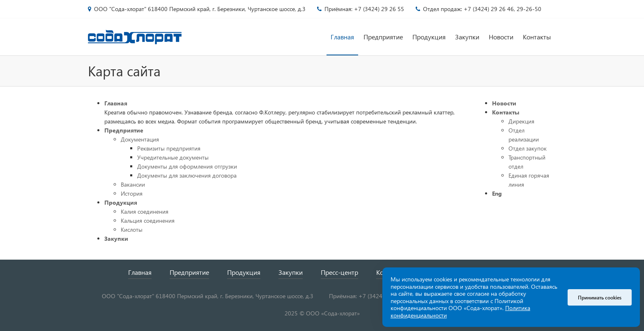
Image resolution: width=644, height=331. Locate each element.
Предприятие (383, 37)
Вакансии (133, 184)
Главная (342, 37)
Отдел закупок (528, 148)
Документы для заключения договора (187, 175)
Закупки (467, 37)
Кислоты (132, 229)
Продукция (429, 37)
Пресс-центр (339, 272)
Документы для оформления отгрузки (187, 166)
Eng (497, 193)
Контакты (537, 37)
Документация (140, 139)
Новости (501, 37)
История (132, 193)
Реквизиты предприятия (169, 148)
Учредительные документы (173, 157)
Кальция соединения (148, 220)
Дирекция (521, 121)
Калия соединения (145, 211)
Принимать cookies (600, 297)
